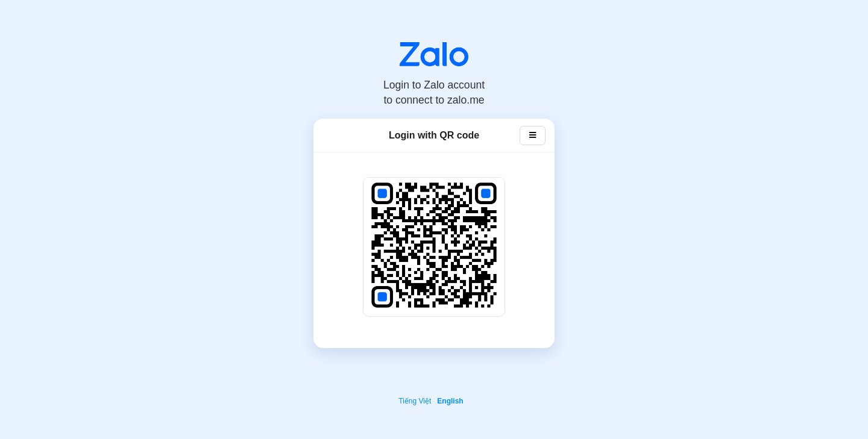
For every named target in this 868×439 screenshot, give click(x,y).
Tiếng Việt (415, 401)
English (450, 401)
